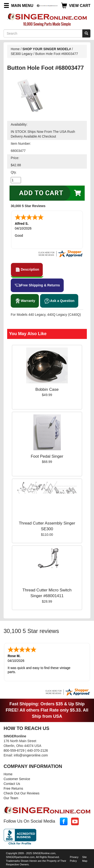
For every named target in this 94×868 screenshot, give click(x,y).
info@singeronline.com (31, 755)
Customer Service (17, 779)
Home (15, 49)
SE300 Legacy (22, 54)
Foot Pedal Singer (47, 456)
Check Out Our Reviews (21, 793)
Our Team (11, 798)
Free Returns (13, 788)
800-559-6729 (14, 750)
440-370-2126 (38, 750)
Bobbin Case (47, 389)
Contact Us (12, 784)
